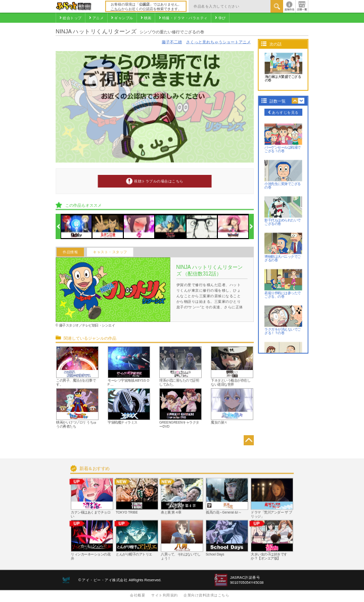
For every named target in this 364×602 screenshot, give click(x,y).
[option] (77, 227)
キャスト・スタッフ (110, 252)
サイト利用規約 (165, 595)
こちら (116, 9)
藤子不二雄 (172, 42)
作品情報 (70, 252)
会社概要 (138, 595)
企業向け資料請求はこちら (206, 595)
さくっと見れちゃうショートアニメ (218, 42)
